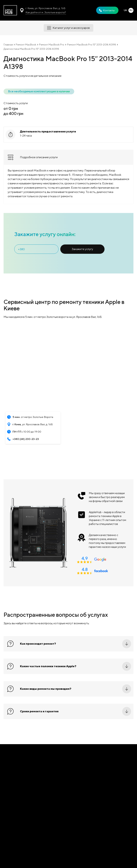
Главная (8, 45)
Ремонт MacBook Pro (52, 45)
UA (125, 10)
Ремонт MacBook (26, 45)
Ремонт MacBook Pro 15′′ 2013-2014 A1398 (92, 45)
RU (131, 10)
